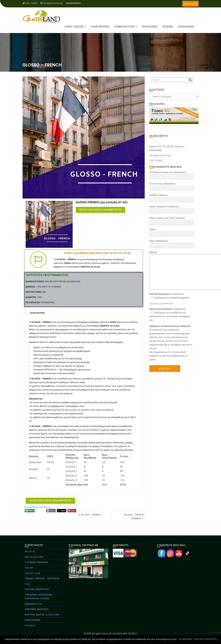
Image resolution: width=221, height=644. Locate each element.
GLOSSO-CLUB (32, 578)
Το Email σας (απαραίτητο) (171, 186)
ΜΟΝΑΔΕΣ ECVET (34, 609)
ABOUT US (30, 556)
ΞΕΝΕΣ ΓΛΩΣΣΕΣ (74, 27)
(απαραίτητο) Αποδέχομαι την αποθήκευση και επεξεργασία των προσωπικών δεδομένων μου (170, 315)
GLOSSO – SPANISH (91, 515)
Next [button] (196, 116)
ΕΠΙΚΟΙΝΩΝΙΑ (186, 27)
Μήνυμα (171, 270)
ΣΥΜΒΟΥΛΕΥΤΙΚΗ (124, 27)
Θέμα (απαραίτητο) (171, 243)
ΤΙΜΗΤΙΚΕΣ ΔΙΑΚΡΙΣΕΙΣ (37, 614)
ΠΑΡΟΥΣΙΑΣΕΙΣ (33, 625)
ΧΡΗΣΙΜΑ (168, 27)
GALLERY (29, 573)
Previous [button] (152, 116)
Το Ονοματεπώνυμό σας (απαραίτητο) (171, 175)
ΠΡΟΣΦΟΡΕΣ (150, 27)
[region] (174, 119)
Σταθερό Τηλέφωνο (171, 197)
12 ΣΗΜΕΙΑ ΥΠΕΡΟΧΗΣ (36, 567)
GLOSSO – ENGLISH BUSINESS (134, 517)
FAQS (28, 589)
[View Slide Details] (174, 116)
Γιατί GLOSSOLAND (34, 562)
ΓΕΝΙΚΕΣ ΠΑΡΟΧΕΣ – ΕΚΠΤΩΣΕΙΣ (42, 583)
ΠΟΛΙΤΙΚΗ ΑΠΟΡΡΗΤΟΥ (37, 594)
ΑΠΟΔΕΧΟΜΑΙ (185, 639)
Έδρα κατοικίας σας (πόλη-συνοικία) (171, 220)
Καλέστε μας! (190, 4)
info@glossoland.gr (52, 3)
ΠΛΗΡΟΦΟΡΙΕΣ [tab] (37, 313)
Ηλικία (171, 232)
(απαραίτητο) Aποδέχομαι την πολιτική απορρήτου (169, 296)
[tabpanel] (84, 406)
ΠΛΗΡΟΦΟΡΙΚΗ (100, 27)
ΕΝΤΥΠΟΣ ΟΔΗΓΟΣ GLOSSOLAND (42, 620)
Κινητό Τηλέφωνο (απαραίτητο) (171, 209)
